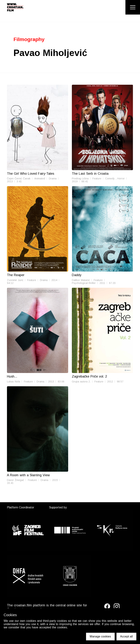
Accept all (126, 636)
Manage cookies (100, 636)
